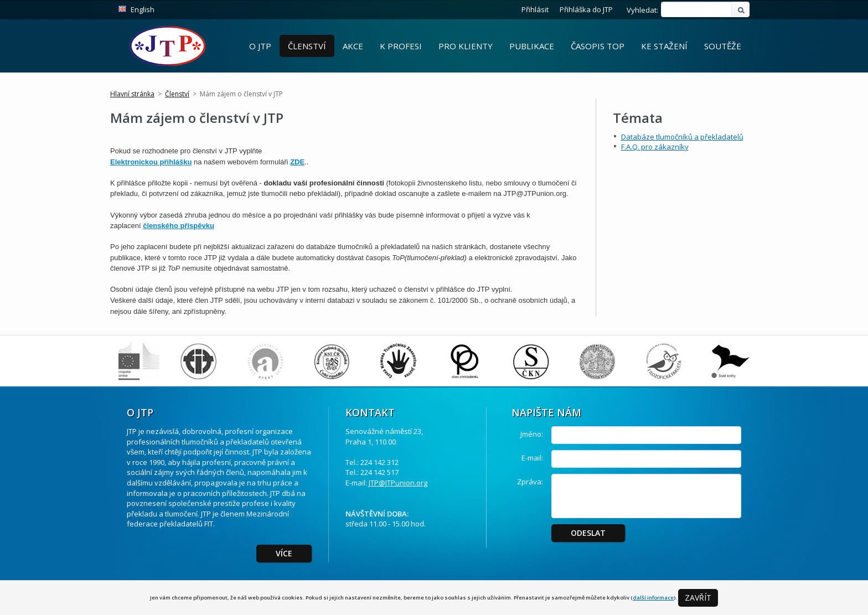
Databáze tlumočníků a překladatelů (682, 137)
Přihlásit (535, 9)
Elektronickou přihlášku (151, 162)
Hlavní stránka (132, 94)
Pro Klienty (466, 46)
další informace (653, 598)
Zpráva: (530, 482)
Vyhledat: (642, 10)
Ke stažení (664, 46)
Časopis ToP (598, 46)
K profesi (401, 46)
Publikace (532, 46)
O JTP (260, 46)
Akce (353, 46)
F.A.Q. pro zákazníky (655, 147)
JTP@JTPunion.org (398, 483)
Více (284, 553)
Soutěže (723, 46)
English (143, 9)
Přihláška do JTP (586, 9)
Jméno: (532, 434)
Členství (307, 46)
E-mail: (532, 458)
